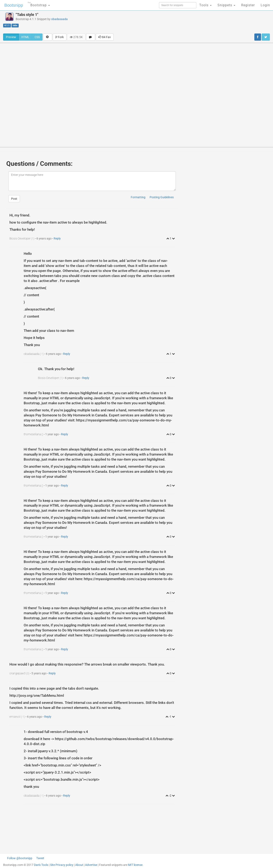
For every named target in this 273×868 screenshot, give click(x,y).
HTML (25, 37)
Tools (205, 5)
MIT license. (136, 865)
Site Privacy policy (62, 865)
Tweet (40, 858)
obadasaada (59, 19)
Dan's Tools (41, 865)
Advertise (91, 865)
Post (14, 199)
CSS (37, 37)
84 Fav (105, 37)
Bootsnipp (14, 5)
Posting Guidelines (162, 197)
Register (248, 5)
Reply (57, 238)
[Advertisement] (170, 22)
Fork (60, 37)
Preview (11, 37)
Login (265, 5)
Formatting (138, 197)
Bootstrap (39, 4)
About (79, 865)
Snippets (226, 5)
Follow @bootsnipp (20, 858)
